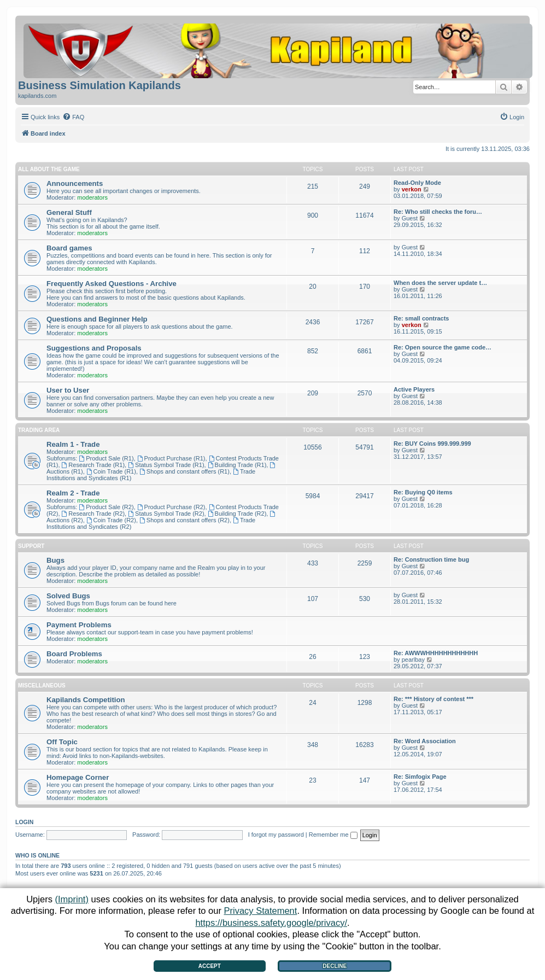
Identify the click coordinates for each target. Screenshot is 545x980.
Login (24, 822)
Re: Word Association (425, 741)
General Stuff (69, 212)
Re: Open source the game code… (443, 347)
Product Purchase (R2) (171, 507)
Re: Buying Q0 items (423, 492)
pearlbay (413, 660)
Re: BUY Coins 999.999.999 (432, 444)
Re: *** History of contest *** (433, 699)
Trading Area (39, 430)
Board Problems (74, 654)
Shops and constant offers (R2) (184, 520)
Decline (335, 966)
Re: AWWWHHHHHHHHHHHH (436, 653)
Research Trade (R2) (93, 514)
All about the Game (49, 169)
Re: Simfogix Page (420, 777)
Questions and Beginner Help (97, 319)
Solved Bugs (68, 596)
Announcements (75, 183)
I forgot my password (276, 835)
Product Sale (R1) (106, 458)
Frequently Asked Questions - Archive (112, 284)
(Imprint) (71, 899)
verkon (412, 189)
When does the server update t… (440, 283)
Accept (210, 966)
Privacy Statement (261, 911)
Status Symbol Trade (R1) (166, 465)
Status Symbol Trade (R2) (166, 514)
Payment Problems (79, 625)
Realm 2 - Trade (73, 493)
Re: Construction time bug (431, 559)
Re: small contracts (421, 318)
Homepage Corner (78, 777)
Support (31, 546)
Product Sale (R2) (106, 507)
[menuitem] (73, 117)
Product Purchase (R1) (171, 458)
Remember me (333, 835)
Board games (69, 248)
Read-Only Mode (417, 183)
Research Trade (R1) (93, 465)
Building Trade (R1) (237, 465)
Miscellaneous (42, 686)
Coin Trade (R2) (111, 520)
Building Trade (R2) (237, 514)
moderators (92, 197)
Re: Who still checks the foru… (438, 212)
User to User (68, 390)
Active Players (414, 389)
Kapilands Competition (86, 700)
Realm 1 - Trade (73, 444)
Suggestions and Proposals (94, 348)
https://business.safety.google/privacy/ (271, 923)
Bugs (55, 560)
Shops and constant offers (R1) (184, 471)
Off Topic (62, 742)
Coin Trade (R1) (111, 471)
